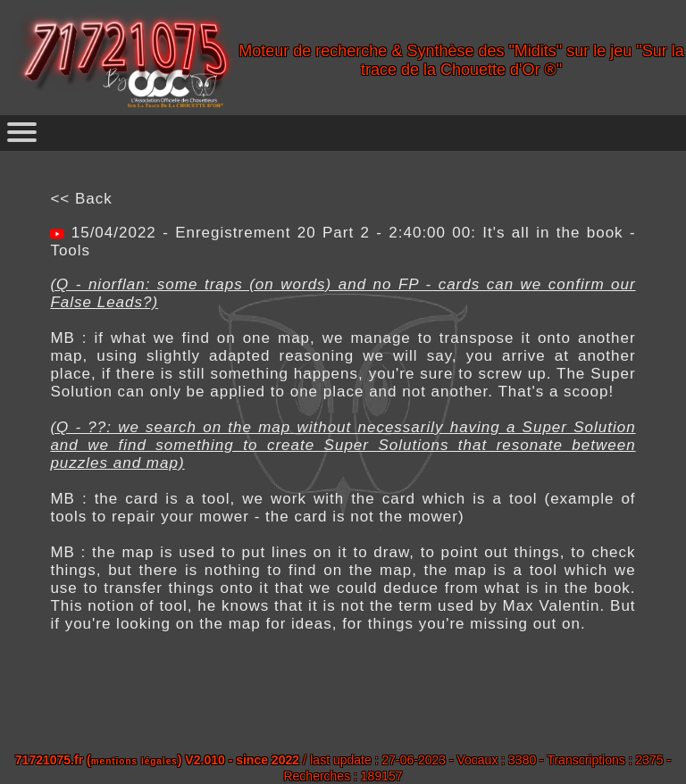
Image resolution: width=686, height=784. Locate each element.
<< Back (81, 199)
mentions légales (134, 761)
